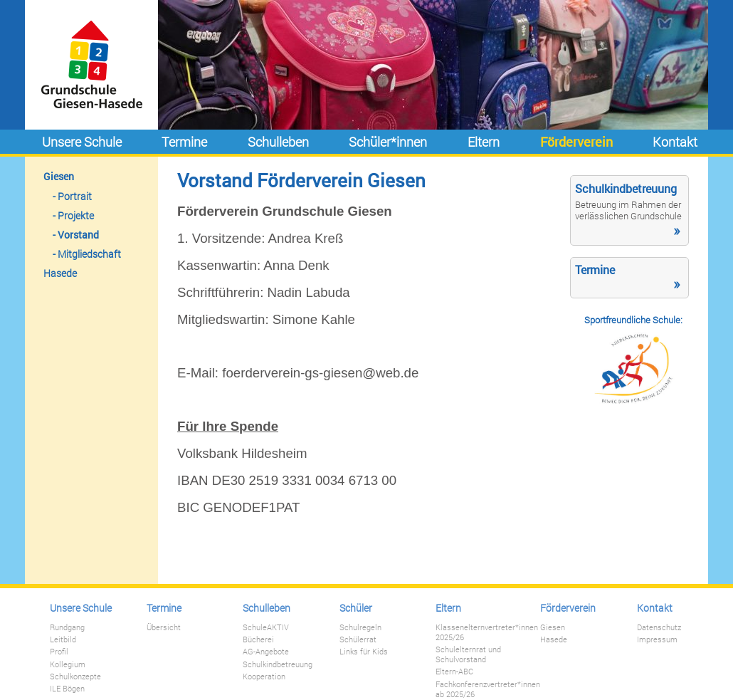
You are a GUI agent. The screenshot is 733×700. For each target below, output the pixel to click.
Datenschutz (659, 627)
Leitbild (63, 639)
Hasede (60, 273)
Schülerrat (358, 639)
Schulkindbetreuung (278, 664)
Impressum (657, 639)
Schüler (356, 608)
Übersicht (164, 627)
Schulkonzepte (75, 677)
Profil (59, 652)
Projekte (76, 215)
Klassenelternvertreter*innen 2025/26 (487, 632)
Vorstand (78, 235)
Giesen (59, 176)
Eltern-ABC (454, 672)
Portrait (75, 196)
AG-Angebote (266, 652)
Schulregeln (360, 627)
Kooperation (264, 677)
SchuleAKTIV (266, 627)
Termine (184, 142)
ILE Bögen (67, 689)
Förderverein (576, 142)
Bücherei (258, 639)
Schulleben (278, 142)
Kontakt (675, 142)
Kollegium (68, 664)
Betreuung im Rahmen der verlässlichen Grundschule (628, 210)
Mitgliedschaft (89, 254)
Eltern (484, 142)
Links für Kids (364, 652)
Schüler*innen (388, 142)
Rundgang (67, 627)
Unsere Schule (82, 142)
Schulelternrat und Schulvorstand (468, 654)
